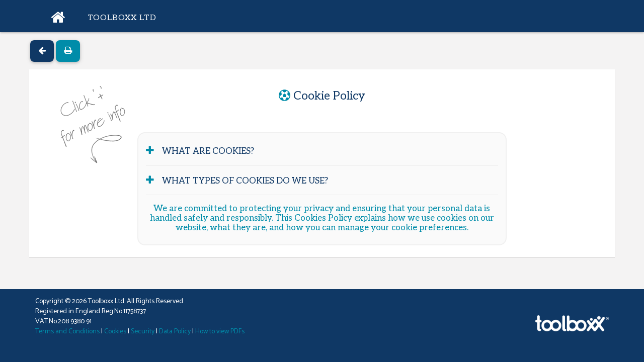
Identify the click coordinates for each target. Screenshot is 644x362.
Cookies (115, 332)
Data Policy (175, 332)
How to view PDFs (220, 332)
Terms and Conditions (67, 332)
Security (143, 332)
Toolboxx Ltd (122, 18)
